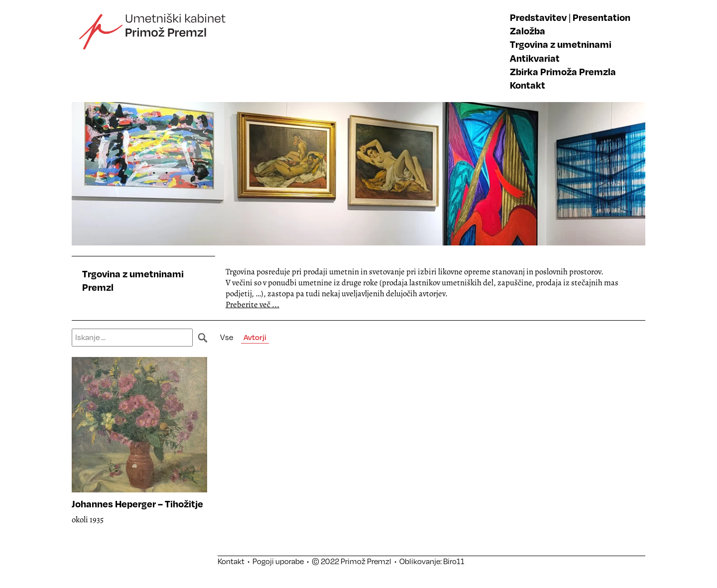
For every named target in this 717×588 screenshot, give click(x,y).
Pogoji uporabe (278, 561)
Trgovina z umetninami (561, 44)
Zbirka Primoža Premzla (563, 71)
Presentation (601, 17)
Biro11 (454, 561)
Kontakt (528, 85)
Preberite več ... (252, 304)
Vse (227, 337)
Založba (528, 31)
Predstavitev (538, 17)
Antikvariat (535, 58)
